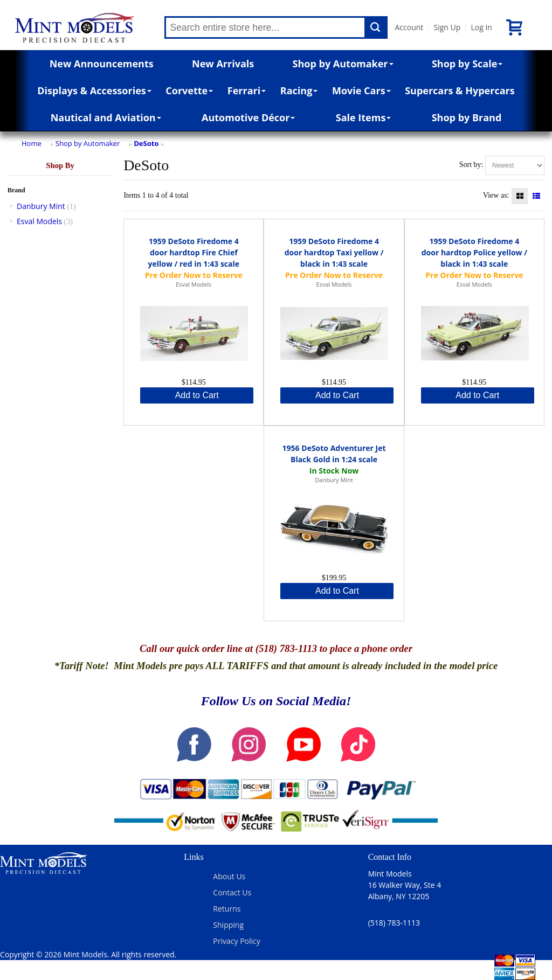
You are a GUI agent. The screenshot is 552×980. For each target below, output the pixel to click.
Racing (299, 91)
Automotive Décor (248, 117)
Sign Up (447, 27)
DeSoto (146, 143)
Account (409, 27)
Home (32, 143)
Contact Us (232, 892)
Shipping (228, 925)
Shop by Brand (467, 117)
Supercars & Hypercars (460, 91)
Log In (481, 27)
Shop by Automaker (343, 64)
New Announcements (102, 64)
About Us (229, 876)
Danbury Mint (41, 206)
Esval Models (39, 221)
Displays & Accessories (94, 91)
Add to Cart (197, 395)
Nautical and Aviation (106, 117)
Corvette (189, 91)
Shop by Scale (467, 64)
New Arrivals (223, 64)
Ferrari (247, 91)
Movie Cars (361, 91)
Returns (227, 909)
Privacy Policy (236, 941)
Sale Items (364, 117)
